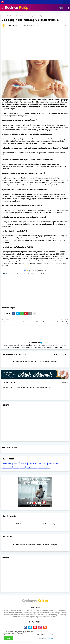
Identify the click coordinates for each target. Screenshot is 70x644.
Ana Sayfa (5, 16)
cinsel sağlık (43, 464)
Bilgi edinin (20, 634)
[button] (65, 2)
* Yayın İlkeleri (40, 634)
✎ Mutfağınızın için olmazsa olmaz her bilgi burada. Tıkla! (23, 274)
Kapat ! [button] (9, 638)
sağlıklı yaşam (32, 467)
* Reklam (51, 634)
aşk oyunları (32, 464)
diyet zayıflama (54, 464)
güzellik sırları (7, 467)
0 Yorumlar (64, 383)
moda (16, 467)
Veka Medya (34, 343)
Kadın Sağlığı (7, 464)
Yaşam (12, 16)
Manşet (16, 464)
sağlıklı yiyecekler (44, 467)
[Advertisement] (35, 423)
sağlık (23, 467)
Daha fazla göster (61, 355)
